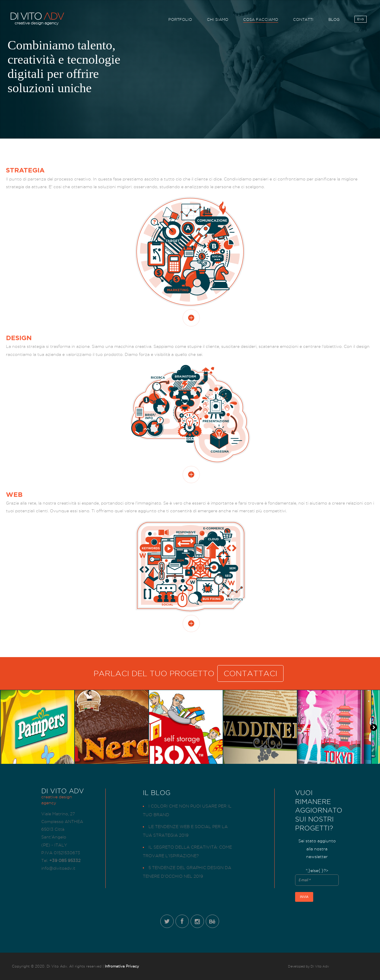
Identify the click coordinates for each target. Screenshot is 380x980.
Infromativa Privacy (122, 966)
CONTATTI (303, 20)
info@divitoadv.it (58, 868)
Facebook (182, 921)
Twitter (167, 921)
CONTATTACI (250, 673)
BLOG (334, 20)
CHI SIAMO (218, 20)
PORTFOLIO (180, 20)
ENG (361, 20)
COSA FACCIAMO (261, 20)
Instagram (197, 921)
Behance (212, 921)
